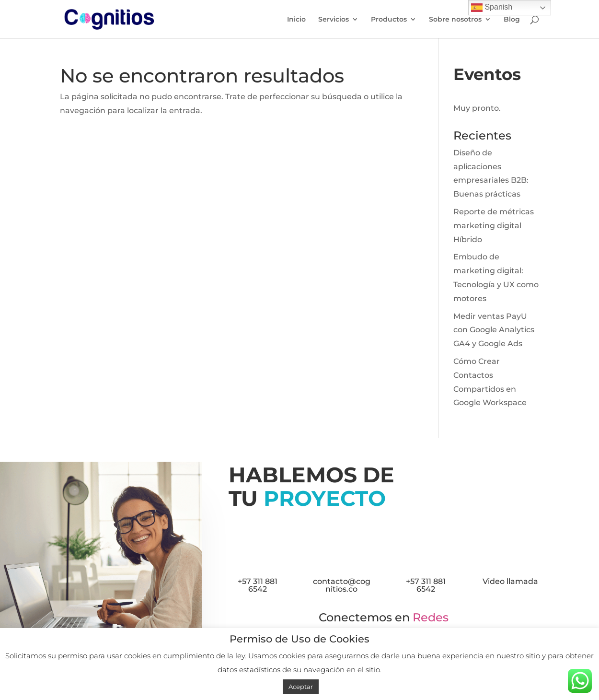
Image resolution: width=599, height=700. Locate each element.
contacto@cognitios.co (342, 585)
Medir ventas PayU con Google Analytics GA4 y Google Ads (494, 330)
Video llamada (510, 581)
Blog (512, 20)
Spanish (492, 8)
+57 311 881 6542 (258, 585)
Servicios (334, 20)
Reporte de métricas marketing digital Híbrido (494, 226)
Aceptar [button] (301, 687)
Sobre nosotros (455, 20)
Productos (389, 20)
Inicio (296, 20)
